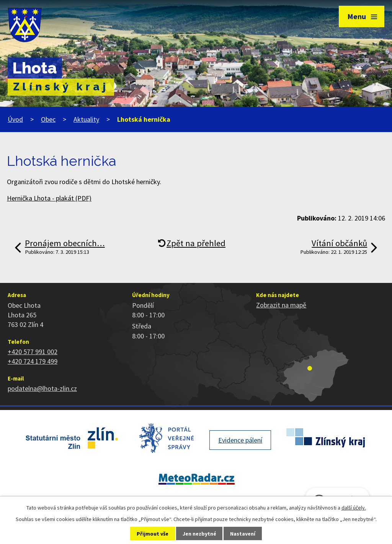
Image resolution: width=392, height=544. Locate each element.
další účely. (354, 508)
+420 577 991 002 (33, 352)
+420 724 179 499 (33, 361)
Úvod (15, 119)
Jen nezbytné (199, 534)
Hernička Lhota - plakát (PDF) (49, 198)
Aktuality (86, 119)
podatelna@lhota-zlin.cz (42, 388)
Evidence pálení (240, 440)
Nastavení (243, 534)
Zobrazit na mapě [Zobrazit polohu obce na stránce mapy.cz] (281, 305)
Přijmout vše (153, 534)
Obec (48, 119)
